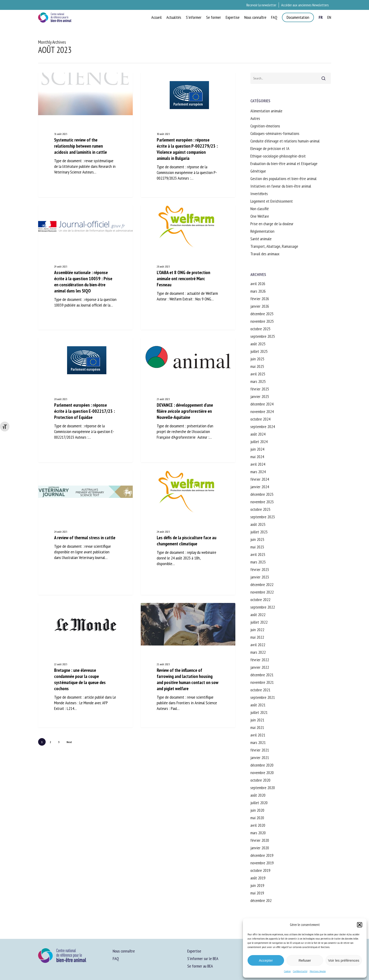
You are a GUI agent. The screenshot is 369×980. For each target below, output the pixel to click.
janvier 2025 (260, 396)
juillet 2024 (259, 442)
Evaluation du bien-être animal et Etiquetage (284, 163)
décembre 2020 (262, 765)
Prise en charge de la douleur (272, 224)
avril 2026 (258, 284)
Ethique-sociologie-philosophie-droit (278, 156)
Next (69, 742)
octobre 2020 (260, 780)
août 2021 (258, 705)
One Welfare (260, 216)
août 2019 (258, 878)
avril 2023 (258, 554)
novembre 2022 (262, 592)
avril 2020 (258, 825)
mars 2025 (258, 381)
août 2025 (258, 344)
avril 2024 (258, 464)
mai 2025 (257, 366)
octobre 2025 (260, 329)
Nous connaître (124, 951)
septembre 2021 (263, 697)
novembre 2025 (262, 321)
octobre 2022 (260, 600)
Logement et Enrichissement (272, 201)
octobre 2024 (260, 419)
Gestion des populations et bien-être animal (283, 179)
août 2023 (258, 524)
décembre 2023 (262, 494)
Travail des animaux (265, 254)
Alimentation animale (266, 111)
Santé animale (261, 239)
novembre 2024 (262, 411)
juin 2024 (257, 449)
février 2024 (260, 479)
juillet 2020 (259, 803)
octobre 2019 (260, 870)
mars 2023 (258, 562)
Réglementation (262, 231)
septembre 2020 (263, 788)
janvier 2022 (260, 667)
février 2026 (260, 299)
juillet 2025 (259, 351)
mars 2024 (258, 472)
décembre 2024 (262, 404)
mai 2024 (257, 457)
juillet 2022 (259, 622)
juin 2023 (257, 539)
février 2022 (260, 660)
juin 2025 (257, 359)
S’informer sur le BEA (203, 958)
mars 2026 (258, 291)
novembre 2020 (262, 773)
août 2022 (258, 615)
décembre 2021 (262, 675)
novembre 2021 (262, 682)
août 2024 (258, 434)
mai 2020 (257, 818)
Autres (255, 118)
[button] (360, 925)
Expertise (194, 951)
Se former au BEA (200, 966)
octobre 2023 (260, 509)
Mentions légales (318, 971)
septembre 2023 (263, 517)
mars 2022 (258, 652)
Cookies (287, 971)
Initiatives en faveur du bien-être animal (281, 186)
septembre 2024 (263, 427)
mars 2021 (258, 742)
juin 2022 (257, 630)
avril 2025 (258, 374)
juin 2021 (257, 720)
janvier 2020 (260, 848)
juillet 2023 (259, 532)
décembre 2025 (262, 314)
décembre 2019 (262, 855)
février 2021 (260, 750)
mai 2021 (257, 727)
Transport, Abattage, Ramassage (274, 246)
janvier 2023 (260, 577)
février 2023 (260, 569)
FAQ (116, 958)
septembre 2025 (263, 336)
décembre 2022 (262, 584)
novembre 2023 (262, 502)
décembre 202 (261, 900)
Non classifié (260, 209)
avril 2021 (258, 735)
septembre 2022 (263, 607)
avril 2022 (258, 645)
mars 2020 (258, 833)
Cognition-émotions (265, 126)
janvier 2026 (260, 306)
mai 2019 (257, 893)
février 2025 (260, 389)
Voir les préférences (344, 960)
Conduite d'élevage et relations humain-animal (285, 141)
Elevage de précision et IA (270, 148)
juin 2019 (257, 885)
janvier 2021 (260, 758)
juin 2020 (257, 810)
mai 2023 (257, 547)
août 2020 (258, 795)
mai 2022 (257, 637)
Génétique (258, 171)
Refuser (305, 960)
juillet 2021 (259, 712)
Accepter (266, 960)
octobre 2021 (260, 690)
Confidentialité (300, 971)
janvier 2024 (260, 487)
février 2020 (260, 840)
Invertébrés (259, 194)
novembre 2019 (262, 863)
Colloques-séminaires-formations (275, 133)
